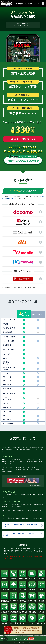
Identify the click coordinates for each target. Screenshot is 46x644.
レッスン (32, 623)
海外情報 (41, 611)
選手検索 (41, 578)
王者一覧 (14, 589)
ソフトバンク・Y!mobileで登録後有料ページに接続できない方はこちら (20, 534)
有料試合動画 (5, 600)
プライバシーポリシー (10, 199)
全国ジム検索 (32, 600)
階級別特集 (32, 589)
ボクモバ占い (41, 623)
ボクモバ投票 (14, 623)
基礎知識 (5, 623)
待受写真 (23, 600)
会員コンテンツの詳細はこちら (23, 139)
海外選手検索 (23, 611)
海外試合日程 (5, 611)
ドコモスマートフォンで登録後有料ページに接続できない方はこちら (20, 526)
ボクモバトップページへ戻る (18, 639)
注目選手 (41, 600)
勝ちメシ (23, 623)
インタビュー (41, 589)
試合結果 (14, 578)
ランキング (32, 578)
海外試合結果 (14, 611)
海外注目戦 (32, 611)
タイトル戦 (23, 589)
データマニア (14, 600)
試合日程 (5, 578)
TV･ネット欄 (5, 589)
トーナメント (23, 578)
